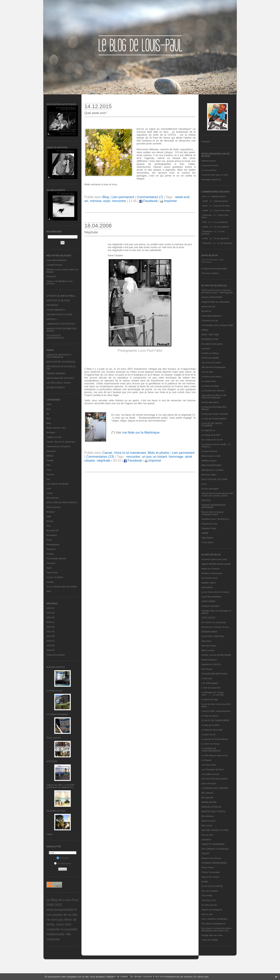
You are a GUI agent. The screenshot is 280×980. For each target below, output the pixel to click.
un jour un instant (55, 577)
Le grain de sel (208, 734)
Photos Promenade (211, 872)
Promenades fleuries (56, 558)
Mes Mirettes (208, 816)
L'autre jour (207, 678)
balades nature (209, 583)
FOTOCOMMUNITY (56, 310)
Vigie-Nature (207, 538)
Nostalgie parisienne (211, 179)
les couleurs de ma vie (212, 440)
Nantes (50, 521)
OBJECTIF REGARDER (213, 844)
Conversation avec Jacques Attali (217, 325)
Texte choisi (52, 573)
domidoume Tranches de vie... (216, 627)
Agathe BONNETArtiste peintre (216, 564)
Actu (49, 409)
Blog (49, 423)
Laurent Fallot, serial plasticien (216, 711)
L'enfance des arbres (211, 377)
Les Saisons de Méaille (57, 484)
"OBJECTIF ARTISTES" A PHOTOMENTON (59, 356)
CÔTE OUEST (208, 618)
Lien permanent (123, 197)
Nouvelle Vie (52, 530)
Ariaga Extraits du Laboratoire (216, 302)
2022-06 (50, 627)
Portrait (50, 554)
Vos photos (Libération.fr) (213, 924)
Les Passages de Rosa (212, 769)
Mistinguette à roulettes (213, 470)
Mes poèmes (53, 498)
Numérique (52, 535)
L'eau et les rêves (210, 165)
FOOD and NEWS (210, 358)
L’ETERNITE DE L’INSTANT (215, 788)
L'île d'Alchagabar (210, 683)
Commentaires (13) (100, 457)
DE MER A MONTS (56, 387)
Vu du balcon (208, 542)
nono (204, 484)
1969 (49, 404)
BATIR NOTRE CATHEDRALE (61, 362)
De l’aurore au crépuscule (214, 622)
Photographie (53, 544)
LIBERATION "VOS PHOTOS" (61, 324)
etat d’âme (206, 641)
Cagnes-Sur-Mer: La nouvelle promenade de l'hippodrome (60, 786)
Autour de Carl (208, 306)
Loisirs (50, 493)
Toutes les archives (56, 655)
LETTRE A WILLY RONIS (59, 383)
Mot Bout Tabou (209, 475)
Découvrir (51, 451)
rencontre (119, 201)
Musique (51, 512)
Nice (49, 526)
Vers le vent (207, 914)
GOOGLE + (52, 319)
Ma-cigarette (207, 797)
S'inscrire (63, 858)
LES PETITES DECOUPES (214, 779)
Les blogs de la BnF (211, 435)
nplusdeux (206, 839)
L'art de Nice (207, 372)
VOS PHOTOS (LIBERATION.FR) (55, 337)
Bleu (49, 418)
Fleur (49, 470)
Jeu (48, 479)
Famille (50, 460)
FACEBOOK (52, 305)
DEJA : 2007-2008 (210, 335)
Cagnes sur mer (54, 437)
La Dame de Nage (210, 386)
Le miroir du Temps (210, 744)
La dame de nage (210, 699)
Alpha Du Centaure (211, 569)
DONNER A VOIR (210, 339)
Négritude (91, 232)
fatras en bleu (208, 650)
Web (49, 591)
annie (205, 206)
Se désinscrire (63, 863)
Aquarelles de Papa (56, 811)
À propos (206, 141)
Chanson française (210, 606)
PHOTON (206, 500)
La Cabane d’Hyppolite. (58, 714)
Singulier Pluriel (209, 528)
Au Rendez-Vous (210, 578)
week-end (182, 197)
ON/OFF (206, 854)
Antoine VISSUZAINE (212, 297)
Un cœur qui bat (209, 905)
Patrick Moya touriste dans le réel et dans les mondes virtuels (217, 494)
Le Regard (206, 760)
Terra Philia (207, 896)
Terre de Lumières (210, 273)
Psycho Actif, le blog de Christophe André (213, 513)
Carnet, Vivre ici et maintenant (61, 442)
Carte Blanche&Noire (56, 260)
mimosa (96, 201)
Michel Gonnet (208, 821)
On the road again (210, 489)
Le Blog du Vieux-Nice (212, 730)
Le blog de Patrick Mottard (214, 419)
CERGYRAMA (208, 601)
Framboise (207, 231)
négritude (103, 461)
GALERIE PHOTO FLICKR (59, 314)
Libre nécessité (209, 783)
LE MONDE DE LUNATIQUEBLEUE (211, 750)
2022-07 (50, 622)
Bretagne (51, 432)
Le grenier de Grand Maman (215, 739)
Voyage (50, 582)
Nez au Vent (207, 835)
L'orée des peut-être (211, 688)
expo (107, 201)
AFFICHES (52, 761)
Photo (49, 540)
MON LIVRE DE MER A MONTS (62, 502)
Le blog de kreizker (210, 725)
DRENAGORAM (209, 632)
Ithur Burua (207, 669)
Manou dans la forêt (211, 456)
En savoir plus (201, 977)
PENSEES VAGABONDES (214, 863)
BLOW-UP (206, 311)
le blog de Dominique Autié (214, 269)
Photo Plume (208, 868)
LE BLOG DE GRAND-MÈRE (215, 720)
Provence (51, 563)
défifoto (50, 456)
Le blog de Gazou (210, 716)
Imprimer (169, 201)
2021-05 (50, 631)
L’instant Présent (54, 265)
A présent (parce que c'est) (214, 559)
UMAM (205, 533)
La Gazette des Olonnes (213, 391)
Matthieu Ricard (209, 461)
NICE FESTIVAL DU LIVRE (214, 479)
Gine (204, 222)
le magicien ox (208, 430)
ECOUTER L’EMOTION (213, 636)
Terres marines (54, 738)
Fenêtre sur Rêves (210, 353)
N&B (49, 516)
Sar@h (205, 882)
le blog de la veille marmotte (215, 414)
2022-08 (50, 617)
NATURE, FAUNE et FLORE (215, 830)
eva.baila (206, 349)
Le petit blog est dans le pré (215, 755)
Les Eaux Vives (209, 765)
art (86, 201)
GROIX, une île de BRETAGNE (216, 655)
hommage (176, 457)
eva (204, 196)
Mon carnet (207, 825)
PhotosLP (51, 277)
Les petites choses (210, 774)
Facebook (148, 201)
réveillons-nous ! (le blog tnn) (215, 519)
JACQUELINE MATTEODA (214, 674)
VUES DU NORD (210, 940)
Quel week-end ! (96, 113)
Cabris (50, 834)
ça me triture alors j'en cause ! (216, 592)
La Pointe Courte (55, 691)
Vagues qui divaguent (212, 910)
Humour (50, 474)
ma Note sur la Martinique (141, 432)
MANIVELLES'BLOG (211, 807)
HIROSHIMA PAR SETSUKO (60, 378)
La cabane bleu (209, 381)
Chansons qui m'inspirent (58, 446)
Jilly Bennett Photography (214, 367)
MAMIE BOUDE (209, 802)
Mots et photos (53, 507)
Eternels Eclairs (209, 646)
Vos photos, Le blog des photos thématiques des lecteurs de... (216, 929)
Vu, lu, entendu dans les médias (62, 587)
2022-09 (50, 613)
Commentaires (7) (150, 197)
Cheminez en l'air (210, 321)
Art (48, 414)
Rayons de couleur (210, 877)
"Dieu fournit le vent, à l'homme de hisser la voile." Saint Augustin (217, 291)
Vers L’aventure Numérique (214, 919)
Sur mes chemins (210, 891)
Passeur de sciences (211, 858)
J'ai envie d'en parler (211, 363)
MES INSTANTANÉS (211, 465)
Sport (49, 568)
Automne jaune (209, 161)
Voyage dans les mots (212, 935)
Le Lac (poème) (209, 170)
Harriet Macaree (209, 660)
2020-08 (50, 645)
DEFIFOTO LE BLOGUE (58, 300)
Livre (49, 488)
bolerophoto (207, 587)
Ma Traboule (207, 793)
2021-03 (50, 636)
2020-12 (50, 641)
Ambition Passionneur (212, 573)
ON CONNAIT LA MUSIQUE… (216, 849)
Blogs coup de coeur (56, 428)
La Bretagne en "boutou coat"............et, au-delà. (213, 694)
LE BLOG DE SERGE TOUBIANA (212, 424)
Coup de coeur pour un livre (215, 175)
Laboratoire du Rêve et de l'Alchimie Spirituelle (214, 396)
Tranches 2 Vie (209, 900)
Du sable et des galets (212, 344)
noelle (205, 201)
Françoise (207, 215)
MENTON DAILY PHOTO (213, 811)
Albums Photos (56, 667)
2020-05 (50, 650)
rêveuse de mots (209, 524)
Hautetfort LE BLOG (211, 664)
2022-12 (50, 608)
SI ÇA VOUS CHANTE (212, 886)
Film (49, 465)
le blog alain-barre (210, 402)
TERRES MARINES (56, 373)
